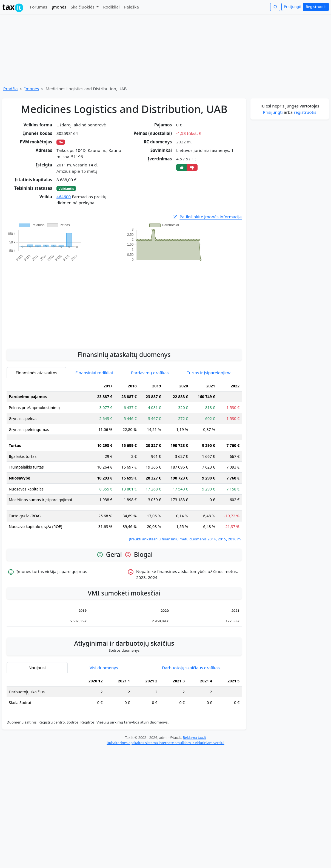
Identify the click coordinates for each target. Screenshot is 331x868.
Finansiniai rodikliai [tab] (94, 373)
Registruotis (316, 7)
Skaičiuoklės (83, 7)
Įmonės (59, 7)
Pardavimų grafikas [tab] (150, 373)
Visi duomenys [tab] (104, 668)
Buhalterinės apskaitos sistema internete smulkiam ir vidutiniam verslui (165, 743)
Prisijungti (293, 7)
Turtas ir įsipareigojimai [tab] (210, 373)
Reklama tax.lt (194, 737)
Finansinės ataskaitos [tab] (36, 373)
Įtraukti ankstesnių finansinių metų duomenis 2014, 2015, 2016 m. (185, 539)
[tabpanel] (124, 461)
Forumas (38, 7)
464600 (64, 197)
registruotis (305, 112)
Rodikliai (111, 7)
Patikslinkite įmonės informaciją (207, 217)
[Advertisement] (124, 302)
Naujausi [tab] (37, 668)
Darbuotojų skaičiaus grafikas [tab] (191, 668)
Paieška (132, 7)
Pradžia (11, 89)
